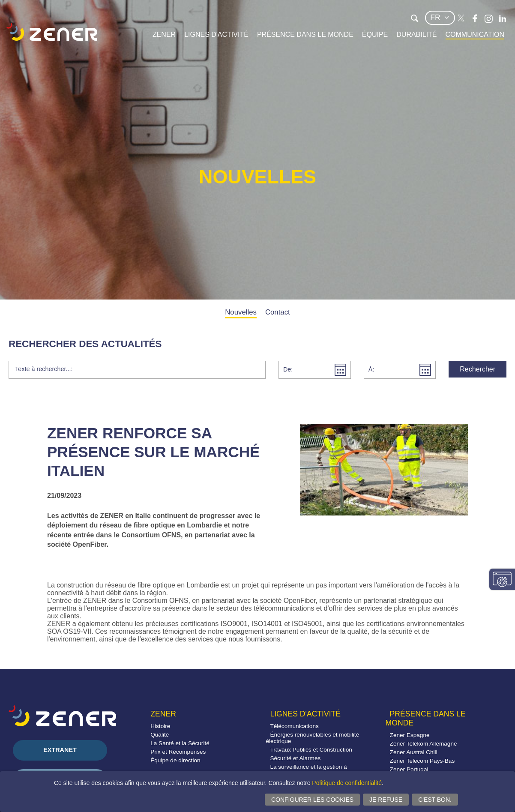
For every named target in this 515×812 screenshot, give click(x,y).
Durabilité (416, 34)
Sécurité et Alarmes (295, 758)
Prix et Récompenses (178, 752)
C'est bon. (435, 800)
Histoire (160, 726)
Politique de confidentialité (347, 783)
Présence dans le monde (305, 34)
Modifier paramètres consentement (502, 579)
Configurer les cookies (312, 800)
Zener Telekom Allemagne (424, 744)
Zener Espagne (410, 735)
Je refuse (386, 800)
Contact (278, 312)
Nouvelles (241, 312)
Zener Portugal (409, 769)
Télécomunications (294, 726)
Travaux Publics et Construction (311, 750)
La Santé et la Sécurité (180, 743)
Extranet (60, 750)
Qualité (160, 735)
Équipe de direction (175, 760)
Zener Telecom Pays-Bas (422, 761)
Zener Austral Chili (414, 752)
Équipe (375, 34)
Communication (475, 34)
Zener (164, 34)
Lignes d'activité (216, 34)
